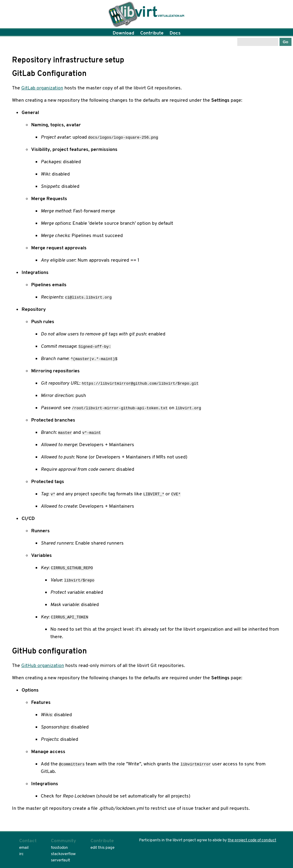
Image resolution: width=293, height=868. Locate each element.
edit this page (102, 847)
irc (21, 854)
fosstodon (59, 847)
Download (123, 33)
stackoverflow (63, 854)
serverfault (61, 860)
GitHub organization (43, 665)
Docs (175, 33)
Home (146, 15)
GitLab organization (42, 88)
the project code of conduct (252, 840)
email (24, 847)
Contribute (152, 33)
